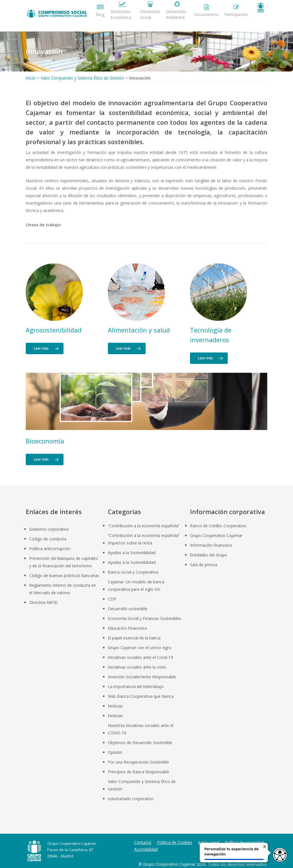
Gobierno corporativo (49, 529)
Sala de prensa (204, 565)
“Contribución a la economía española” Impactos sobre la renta (144, 539)
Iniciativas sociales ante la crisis (137, 667)
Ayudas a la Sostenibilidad (132, 553)
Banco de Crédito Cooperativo (218, 526)
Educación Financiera (127, 628)
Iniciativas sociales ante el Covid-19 (140, 657)
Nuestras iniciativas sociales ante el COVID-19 (141, 729)
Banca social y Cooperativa (133, 572)
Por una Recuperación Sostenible (138, 762)
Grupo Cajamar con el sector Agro (140, 648)
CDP (112, 599)
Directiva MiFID (43, 602)
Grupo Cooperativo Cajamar (216, 535)
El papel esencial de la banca (134, 638)
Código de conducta (48, 539)
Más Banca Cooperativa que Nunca (141, 696)
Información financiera (211, 545)
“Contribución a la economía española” (144, 526)
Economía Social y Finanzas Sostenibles (145, 618)
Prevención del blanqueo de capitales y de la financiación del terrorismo (64, 562)
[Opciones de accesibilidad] (277, 853)
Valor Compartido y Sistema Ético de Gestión (82, 78)
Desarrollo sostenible (128, 609)
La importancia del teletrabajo (136, 686)
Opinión (115, 752)
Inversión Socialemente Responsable (142, 677)
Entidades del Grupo (209, 555)
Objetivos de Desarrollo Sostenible (140, 743)
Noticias (115, 706)
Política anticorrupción (50, 549)
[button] (45, 348)
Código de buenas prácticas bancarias (64, 575)
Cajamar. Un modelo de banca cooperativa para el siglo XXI (136, 585)
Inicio (31, 78)
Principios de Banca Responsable (138, 772)
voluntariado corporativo (131, 799)
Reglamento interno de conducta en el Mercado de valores (63, 589)
